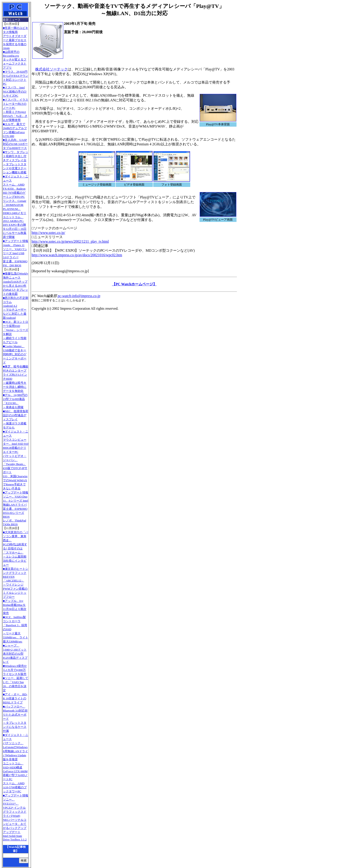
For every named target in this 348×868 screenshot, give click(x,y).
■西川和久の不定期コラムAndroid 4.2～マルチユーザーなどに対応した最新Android (16, 308)
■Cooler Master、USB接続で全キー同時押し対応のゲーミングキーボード (15, 354)
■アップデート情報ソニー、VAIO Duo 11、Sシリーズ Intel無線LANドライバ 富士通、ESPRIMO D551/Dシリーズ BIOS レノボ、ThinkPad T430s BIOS (16, 508)
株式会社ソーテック (51, 69)
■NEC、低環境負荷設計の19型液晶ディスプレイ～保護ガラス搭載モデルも (16, 419)
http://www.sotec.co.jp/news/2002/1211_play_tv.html (70, 241)
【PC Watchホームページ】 (134, 284)
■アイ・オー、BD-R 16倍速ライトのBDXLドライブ (15, 698)
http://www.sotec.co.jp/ (48, 233)
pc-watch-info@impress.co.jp (79, 296)
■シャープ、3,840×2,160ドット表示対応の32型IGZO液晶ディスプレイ (15, 654)
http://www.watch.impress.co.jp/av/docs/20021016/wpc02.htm (77, 255)
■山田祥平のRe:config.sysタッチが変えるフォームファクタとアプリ (15, 60)
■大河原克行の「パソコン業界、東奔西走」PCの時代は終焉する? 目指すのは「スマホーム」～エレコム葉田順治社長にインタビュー (16, 548)
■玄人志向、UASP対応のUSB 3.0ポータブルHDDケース (15, 144)
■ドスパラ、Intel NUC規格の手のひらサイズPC (15, 92)
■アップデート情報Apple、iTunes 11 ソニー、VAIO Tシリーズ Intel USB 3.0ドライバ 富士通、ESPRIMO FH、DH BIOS (16, 253)
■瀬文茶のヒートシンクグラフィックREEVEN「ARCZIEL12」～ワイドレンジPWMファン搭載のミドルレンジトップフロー (16, 583)
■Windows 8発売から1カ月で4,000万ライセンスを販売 (15, 670)
